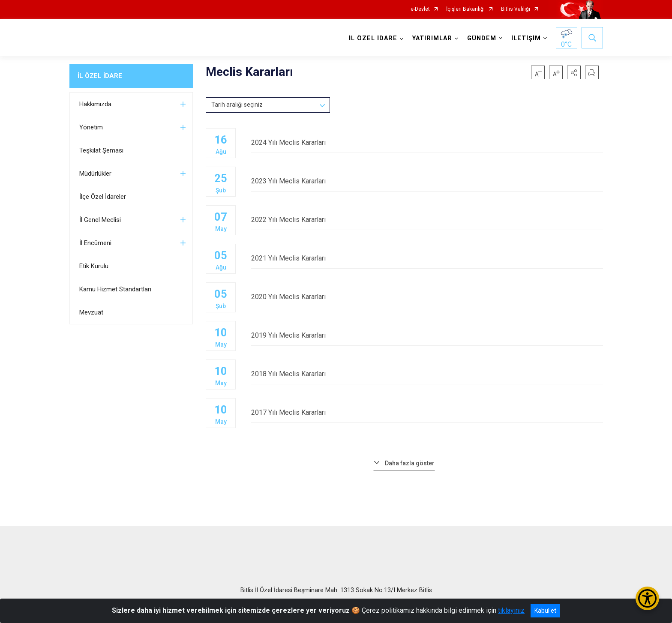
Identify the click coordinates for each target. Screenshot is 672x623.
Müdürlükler (95, 174)
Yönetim (91, 127)
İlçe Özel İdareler (103, 197)
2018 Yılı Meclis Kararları (427, 374)
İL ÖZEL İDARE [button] (373, 38)
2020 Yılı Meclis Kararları (427, 297)
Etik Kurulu (94, 266)
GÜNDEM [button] (482, 38)
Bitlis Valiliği (516, 9)
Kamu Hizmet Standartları (115, 289)
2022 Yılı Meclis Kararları (427, 220)
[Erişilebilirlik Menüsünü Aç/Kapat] (647, 598)
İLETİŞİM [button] (526, 38)
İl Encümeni (95, 243)
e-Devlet (420, 9)
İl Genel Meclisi (100, 220)
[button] (574, 72)
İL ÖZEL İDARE (100, 76)
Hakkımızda (95, 104)
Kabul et (545, 611)
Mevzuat (91, 312)
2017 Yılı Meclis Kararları (427, 412)
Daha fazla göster (410, 463)
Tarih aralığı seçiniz (237, 105)
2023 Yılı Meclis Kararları (427, 181)
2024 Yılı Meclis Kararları (427, 142)
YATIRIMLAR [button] (432, 38)
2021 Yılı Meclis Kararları (427, 258)
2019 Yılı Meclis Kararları (427, 335)
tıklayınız (511, 610)
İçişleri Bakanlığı (465, 9)
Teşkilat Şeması (101, 150)
